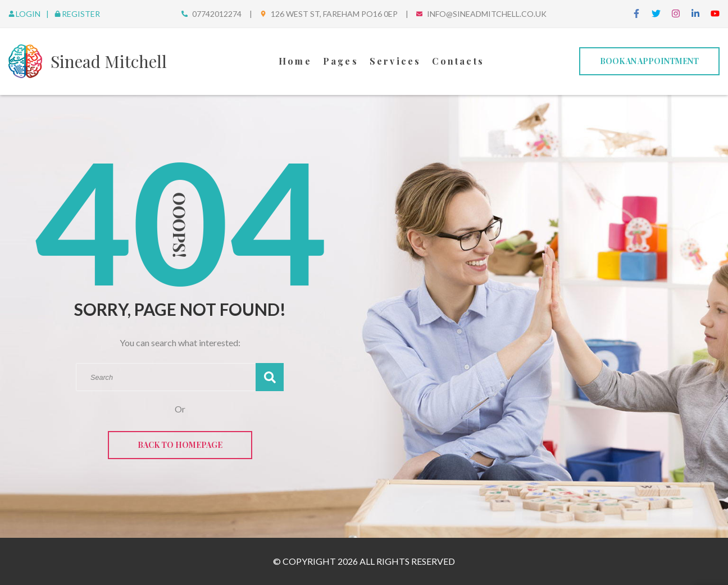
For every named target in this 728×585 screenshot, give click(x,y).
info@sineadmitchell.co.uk (487, 14)
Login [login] (25, 14)
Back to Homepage (180, 445)
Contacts (458, 61)
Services (395, 61)
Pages (341, 61)
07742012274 (217, 14)
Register (77, 14)
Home (295, 61)
